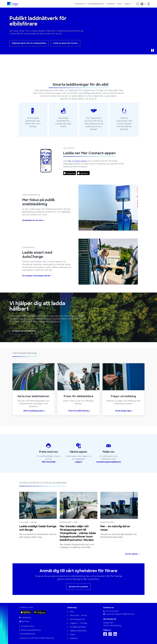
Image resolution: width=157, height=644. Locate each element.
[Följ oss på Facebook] (106, 635)
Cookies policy (28, 626)
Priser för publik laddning (78, 411)
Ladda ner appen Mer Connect (65, 43)
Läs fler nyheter (131, 554)
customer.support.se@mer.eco (109, 462)
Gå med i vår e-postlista (78, 587)
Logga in (127, 4)
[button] (152, 50)
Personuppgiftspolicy (31, 630)
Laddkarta (111, 4)
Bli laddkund (80, 4)
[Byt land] (24, 621)
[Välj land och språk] (143, 4)
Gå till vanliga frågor (123, 411)
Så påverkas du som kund (33, 220)
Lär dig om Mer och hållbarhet (24, 331)
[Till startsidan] (13, 4)
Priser (119, 4)
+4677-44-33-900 (48, 462)
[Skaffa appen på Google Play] (40, 612)
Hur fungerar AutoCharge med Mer (36, 276)
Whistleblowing (28, 634)
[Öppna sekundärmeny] (149, 4)
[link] (70, 173)
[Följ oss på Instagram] (111, 635)
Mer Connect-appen (77, 161)
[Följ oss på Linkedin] (116, 635)
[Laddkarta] (25, 618)
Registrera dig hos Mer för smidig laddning (29, 43)
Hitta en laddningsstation (34, 411)
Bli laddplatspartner (96, 4)
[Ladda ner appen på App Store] (26, 612)
